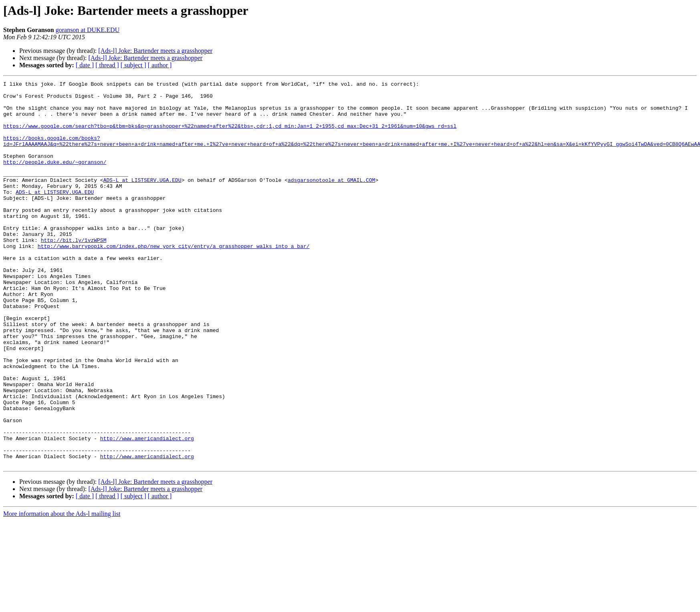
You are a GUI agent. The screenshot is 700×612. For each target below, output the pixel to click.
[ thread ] (107, 65)
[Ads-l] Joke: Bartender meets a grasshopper (155, 51)
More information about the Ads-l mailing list (62, 591)
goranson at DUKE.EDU (88, 30)
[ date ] (85, 65)
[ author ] (160, 65)
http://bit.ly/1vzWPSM (74, 272)
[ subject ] (133, 65)
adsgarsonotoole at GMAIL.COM (331, 200)
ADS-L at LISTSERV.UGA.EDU (142, 200)
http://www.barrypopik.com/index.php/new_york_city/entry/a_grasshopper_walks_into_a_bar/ (174, 280)
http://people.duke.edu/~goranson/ (55, 179)
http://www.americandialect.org (147, 510)
